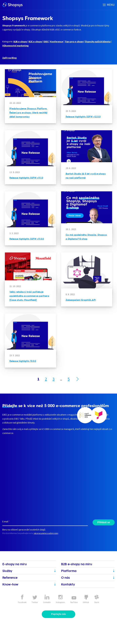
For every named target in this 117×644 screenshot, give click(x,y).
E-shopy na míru (15, 564)
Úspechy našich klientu (98, 42)
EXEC (46, 42)
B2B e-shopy (20, 42)
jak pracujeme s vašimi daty (46, 533)
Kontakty (68, 584)
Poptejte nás (58, 614)
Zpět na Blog (10, 58)
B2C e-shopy (35, 42)
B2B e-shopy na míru (77, 564)
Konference (57, 42)
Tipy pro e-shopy (74, 42)
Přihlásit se (104, 522)
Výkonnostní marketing (15, 46)
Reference (10, 577)
